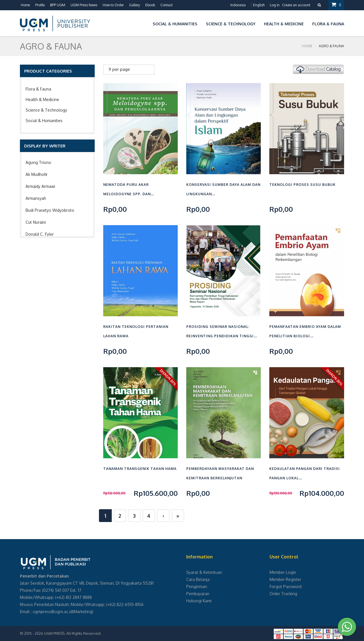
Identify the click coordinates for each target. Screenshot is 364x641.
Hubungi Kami (199, 601)
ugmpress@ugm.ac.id (53, 612)
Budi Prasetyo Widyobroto (50, 210)
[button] (144, 23)
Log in (275, 5)
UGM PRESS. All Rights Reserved (72, 633)
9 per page (119, 69)
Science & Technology (46, 110)
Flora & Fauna (38, 89)
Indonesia (238, 5)
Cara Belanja (198, 579)
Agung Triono (38, 162)
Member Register (285, 579)
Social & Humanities (44, 121)
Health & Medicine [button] (284, 24)
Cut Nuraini (36, 222)
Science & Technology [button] (231, 24)
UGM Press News (84, 5)
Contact (167, 5)
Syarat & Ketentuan (204, 572)
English (259, 5)
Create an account (296, 5)
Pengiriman (197, 586)
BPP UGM (58, 5)
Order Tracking (283, 594)
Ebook (150, 5)
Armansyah (36, 198)
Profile (40, 5)
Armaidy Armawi (40, 186)
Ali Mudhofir (37, 174)
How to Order (113, 5)
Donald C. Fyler (40, 234)
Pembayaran (198, 594)
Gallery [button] (135, 5)
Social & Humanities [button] (175, 24)
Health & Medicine (42, 99)
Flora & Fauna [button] (328, 24)
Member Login (283, 572)
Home (25, 5)
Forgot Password (286, 586)
